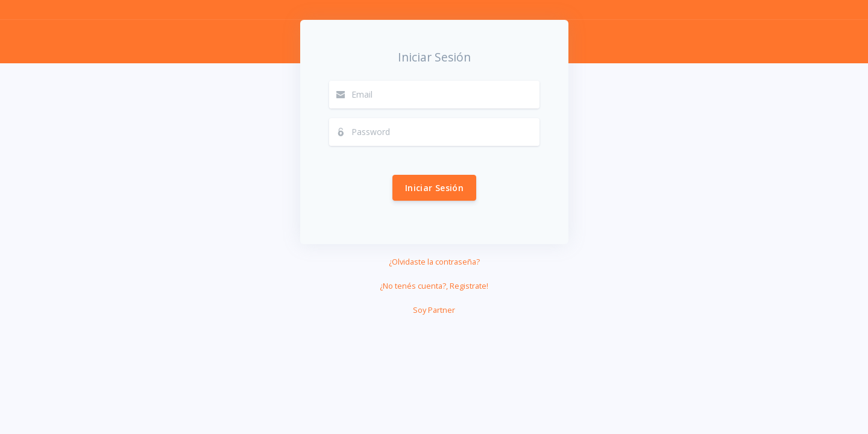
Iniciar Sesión (434, 188)
